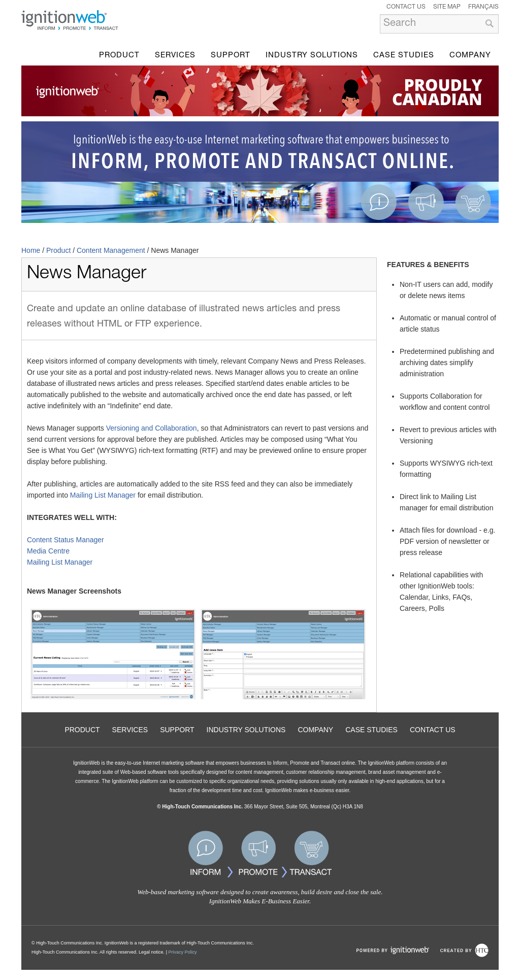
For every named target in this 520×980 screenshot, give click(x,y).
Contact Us (406, 7)
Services (175, 56)
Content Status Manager (66, 540)
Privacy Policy (182, 952)
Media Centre (48, 551)
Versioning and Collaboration (152, 428)
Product (119, 56)
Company (470, 56)
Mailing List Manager (103, 495)
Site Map (447, 7)
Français (483, 7)
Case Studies (404, 56)
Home (31, 250)
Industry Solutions (312, 56)
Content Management (111, 250)
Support (231, 56)
